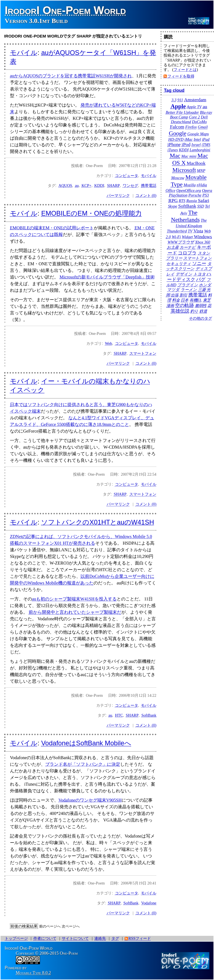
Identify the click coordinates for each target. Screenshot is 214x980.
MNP (201, 171)
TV (190, 231)
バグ (201, 280)
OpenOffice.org (188, 190)
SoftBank (149, 715)
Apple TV (194, 107)
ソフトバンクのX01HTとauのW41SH (97, 522)
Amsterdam (195, 100)
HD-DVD (176, 139)
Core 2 (195, 117)
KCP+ (87, 186)
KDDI (99, 186)
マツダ (173, 290)
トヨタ (200, 274)
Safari (204, 201)
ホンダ (205, 285)
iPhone (174, 145)
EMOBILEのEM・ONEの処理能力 (91, 213)
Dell (204, 117)
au (77, 186)
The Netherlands (185, 216)
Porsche (195, 195)
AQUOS (65, 186)
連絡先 (100, 938)
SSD (201, 206)
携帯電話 (149, 186)
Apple (178, 106)
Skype (173, 206)
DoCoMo (199, 122)
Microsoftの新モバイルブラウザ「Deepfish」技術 (107, 277)
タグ (115, 938)
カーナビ (188, 247)
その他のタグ (200, 318)
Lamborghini (200, 150)
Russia (192, 201)
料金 (176, 300)
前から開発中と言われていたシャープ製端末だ (75, 612)
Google (178, 133)
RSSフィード (140, 938)
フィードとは (185, 70)
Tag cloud (174, 90)
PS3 (206, 195)
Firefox (191, 127)
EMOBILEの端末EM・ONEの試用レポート (52, 228)
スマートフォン (143, 353)
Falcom (177, 127)
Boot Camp (179, 117)
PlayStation (178, 195)
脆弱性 (201, 306)
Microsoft (184, 170)
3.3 (174, 100)
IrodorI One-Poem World (65, 10)
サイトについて (75, 938)
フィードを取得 (181, 76)
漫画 (170, 306)
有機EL (196, 300)
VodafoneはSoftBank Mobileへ (86, 743)
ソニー (199, 263)
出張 (175, 295)
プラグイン (188, 285)
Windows (203, 237)
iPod (186, 145)
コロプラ (187, 253)
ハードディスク (189, 277)
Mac (175, 156)
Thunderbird (177, 231)
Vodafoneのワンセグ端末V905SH (90, 800)
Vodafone (149, 903)
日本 (184, 300)
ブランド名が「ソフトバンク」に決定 (83, 764)
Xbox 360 (203, 242)
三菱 (202, 290)
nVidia (202, 185)
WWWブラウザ (181, 242)
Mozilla (190, 185)
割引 (183, 295)
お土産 (173, 247)
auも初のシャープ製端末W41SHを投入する (74, 599)
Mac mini (189, 156)
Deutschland (181, 122)
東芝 (207, 300)
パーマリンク (118, 195)
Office (171, 190)
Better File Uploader (182, 112)
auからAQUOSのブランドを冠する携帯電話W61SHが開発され (71, 76)
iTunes (173, 150)
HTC (119, 715)
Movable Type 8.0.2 (33, 973)
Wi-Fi (176, 237)
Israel (196, 145)
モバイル (24, 53)
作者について (45, 938)
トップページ (16, 938)
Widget (187, 237)
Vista (198, 231)
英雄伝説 (180, 311)
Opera (207, 190)
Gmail (203, 127)
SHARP (113, 186)
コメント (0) (146, 195)
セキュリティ (179, 264)
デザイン (184, 274)
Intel (197, 139)
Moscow (178, 178)
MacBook (196, 163)
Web (109, 343)
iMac (189, 139)
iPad (206, 139)
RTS (182, 201)
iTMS (206, 145)
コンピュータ (127, 176)
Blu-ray (206, 112)
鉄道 (203, 311)
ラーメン (189, 290)
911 (180, 100)
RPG (173, 201)
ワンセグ (130, 186)
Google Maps (198, 134)
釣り (194, 311)
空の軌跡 (184, 305)
